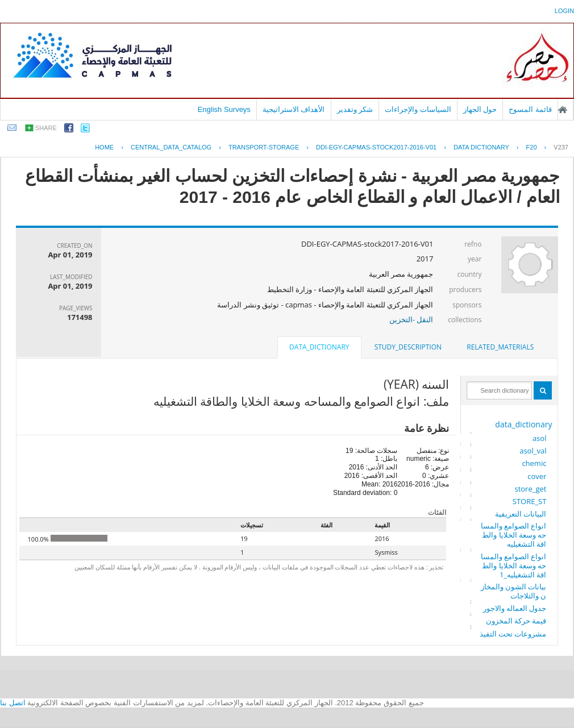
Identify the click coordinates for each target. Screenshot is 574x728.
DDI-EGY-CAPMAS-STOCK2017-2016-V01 (376, 147)
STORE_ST (530, 501)
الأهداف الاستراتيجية (294, 109)
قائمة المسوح (530, 109)
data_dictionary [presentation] (319, 347)
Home (104, 147)
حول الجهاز (480, 109)
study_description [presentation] (408, 347)
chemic (534, 463)
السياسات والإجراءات (418, 109)
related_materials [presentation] (500, 347)
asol (540, 438)
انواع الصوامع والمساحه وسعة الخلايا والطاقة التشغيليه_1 (514, 565)
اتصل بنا (13, 703)
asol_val (533, 451)
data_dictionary (523, 424)
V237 (561, 147)
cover (537, 476)
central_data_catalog (171, 147)
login (564, 11)
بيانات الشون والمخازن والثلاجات (514, 591)
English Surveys (224, 109)
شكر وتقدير (355, 109)
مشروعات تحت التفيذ (513, 634)
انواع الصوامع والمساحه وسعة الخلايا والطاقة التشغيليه (514, 535)
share (46, 128)
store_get (530, 489)
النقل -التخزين (411, 319)
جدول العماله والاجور (515, 608)
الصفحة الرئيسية (563, 110)
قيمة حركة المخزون (516, 621)
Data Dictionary (481, 147)
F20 (532, 147)
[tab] (500, 347)
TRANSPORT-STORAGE (264, 147)
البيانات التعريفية (521, 514)
